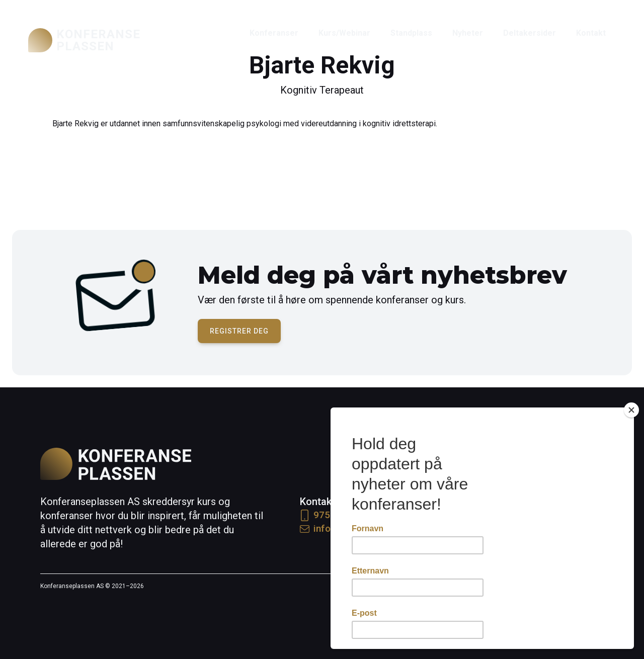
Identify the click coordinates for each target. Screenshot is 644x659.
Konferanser (274, 33)
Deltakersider (530, 33)
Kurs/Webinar (344, 33)
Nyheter (468, 33)
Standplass (411, 33)
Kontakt (591, 33)
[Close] (631, 410)
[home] (84, 40)
